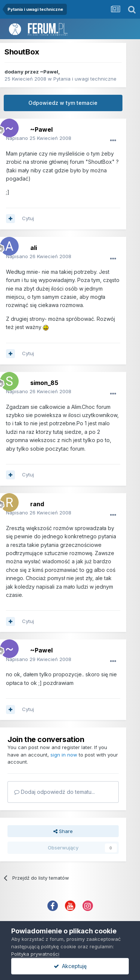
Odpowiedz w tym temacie (63, 103)
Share (63, 831)
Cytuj (28, 218)
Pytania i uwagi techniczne (85, 79)
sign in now (64, 755)
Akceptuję (70, 966)
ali (34, 248)
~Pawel (49, 72)
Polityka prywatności (35, 954)
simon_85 (44, 383)
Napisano (39, 138)
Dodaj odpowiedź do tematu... (55, 792)
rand (37, 504)
